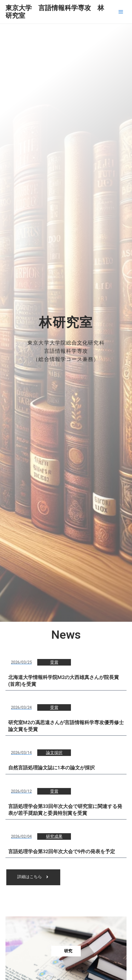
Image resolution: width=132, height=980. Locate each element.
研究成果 (54, 836)
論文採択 (54, 753)
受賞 (54, 662)
